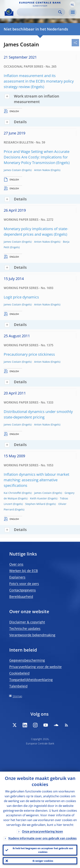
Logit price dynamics (21, 297)
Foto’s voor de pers (24, 584)
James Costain (12, 170)
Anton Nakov (42, 170)
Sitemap (17, 696)
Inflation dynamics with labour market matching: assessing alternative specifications (36, 480)
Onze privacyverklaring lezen (42, 831)
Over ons (16, 564)
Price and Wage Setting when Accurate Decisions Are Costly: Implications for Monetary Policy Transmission (37, 157)
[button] (72, 4)
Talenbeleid (18, 686)
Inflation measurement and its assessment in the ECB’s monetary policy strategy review (39, 81)
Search (60, 12)
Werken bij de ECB (24, 571)
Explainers (17, 577)
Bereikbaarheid (21, 597)
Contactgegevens (23, 590)
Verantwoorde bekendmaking (32, 635)
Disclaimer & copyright (27, 622)
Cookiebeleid (19, 673)
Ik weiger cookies (43, 861)
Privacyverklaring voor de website (35, 667)
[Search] (38, 12)
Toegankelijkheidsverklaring (31, 680)
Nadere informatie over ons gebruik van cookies (43, 838)
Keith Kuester (39, 498)
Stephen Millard (35, 504)
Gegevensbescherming (27, 660)
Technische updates (25, 628)
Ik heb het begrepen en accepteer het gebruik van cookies (43, 850)
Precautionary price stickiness (29, 354)
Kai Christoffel (12, 493)
